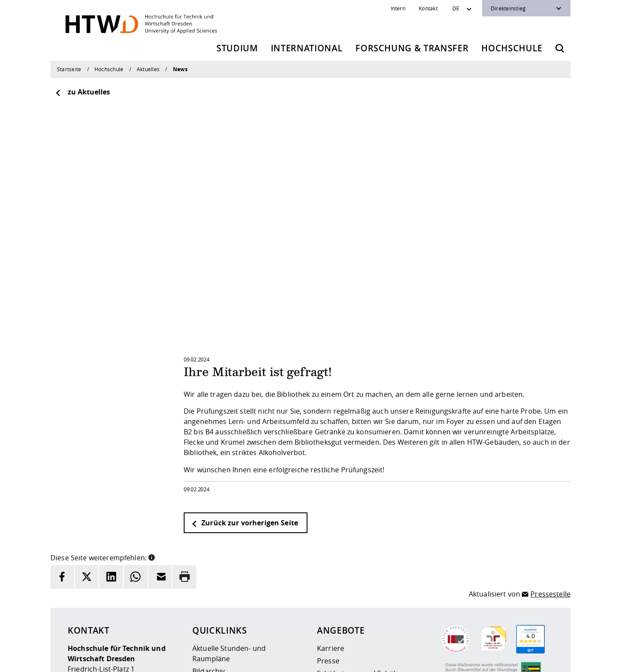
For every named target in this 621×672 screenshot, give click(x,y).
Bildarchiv (209, 564)
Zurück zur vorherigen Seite (245, 415)
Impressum (237, 660)
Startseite (69, 69)
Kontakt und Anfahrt (226, 614)
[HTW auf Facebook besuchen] (527, 659)
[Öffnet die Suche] (560, 48)
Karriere (331, 541)
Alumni (329, 578)
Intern (398, 8)
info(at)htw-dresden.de (129, 624)
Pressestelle (550, 487)
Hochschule (512, 48)
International (307, 48)
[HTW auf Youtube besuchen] (545, 659)
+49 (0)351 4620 (108, 613)
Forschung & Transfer (412, 48)
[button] (152, 449)
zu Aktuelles (82, 92)
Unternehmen (340, 591)
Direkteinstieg (508, 8)
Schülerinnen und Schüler (360, 566)
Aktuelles (148, 69)
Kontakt (428, 8)
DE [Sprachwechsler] (456, 8)
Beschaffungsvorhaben (355, 603)
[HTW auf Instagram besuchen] (493, 659)
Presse (328, 553)
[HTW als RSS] (476, 659)
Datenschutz (279, 660)
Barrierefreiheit (326, 660)
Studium (237, 48)
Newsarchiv (211, 576)
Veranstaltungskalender (232, 601)
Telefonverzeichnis (223, 589)
